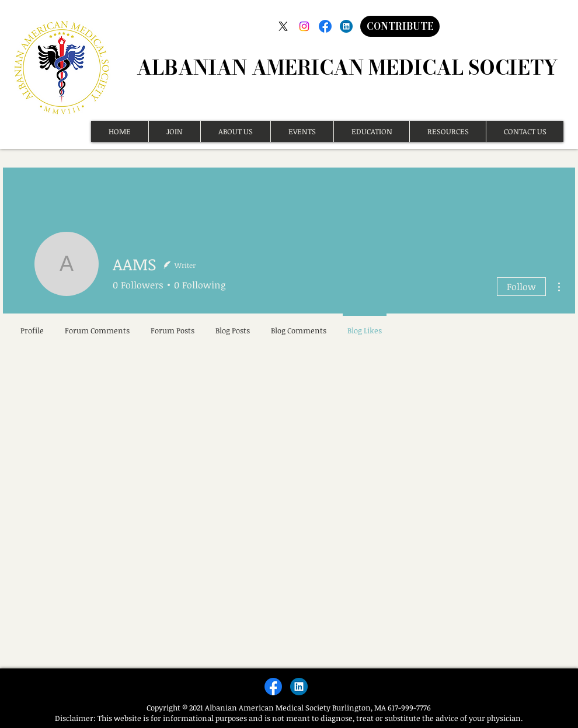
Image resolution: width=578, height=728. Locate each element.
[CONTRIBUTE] (400, 26)
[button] (174, 131)
